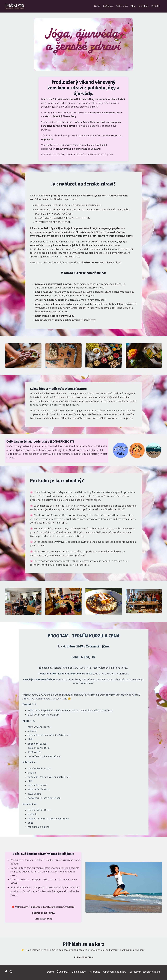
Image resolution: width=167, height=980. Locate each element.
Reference (94, 973)
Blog (133, 6)
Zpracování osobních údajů (145, 973)
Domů (50, 973)
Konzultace (143, 6)
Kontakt (155, 6)
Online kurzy (122, 6)
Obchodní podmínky (115, 973)
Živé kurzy (108, 6)
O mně (97, 6)
